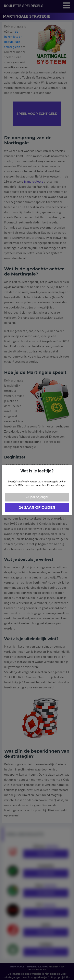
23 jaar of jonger (37, 497)
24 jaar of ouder (37, 508)
